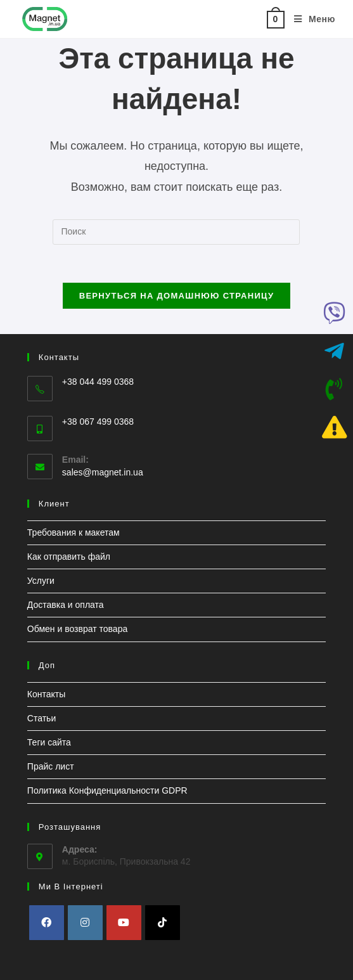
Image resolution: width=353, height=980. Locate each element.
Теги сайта (49, 742)
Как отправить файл (69, 557)
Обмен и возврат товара (77, 629)
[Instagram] (85, 923)
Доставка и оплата (66, 605)
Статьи (42, 718)
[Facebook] (47, 923)
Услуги (41, 581)
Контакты (46, 694)
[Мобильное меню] (310, 19)
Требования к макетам (74, 532)
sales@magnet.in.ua (103, 472)
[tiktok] (163, 923)
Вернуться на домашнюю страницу (177, 296)
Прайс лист (51, 766)
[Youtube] (124, 923)
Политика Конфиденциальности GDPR (107, 790)
